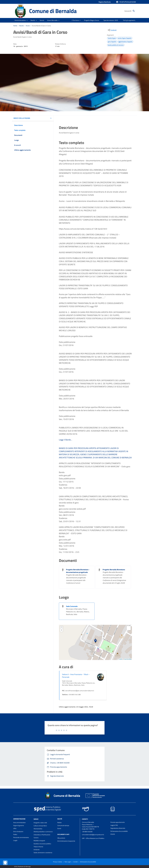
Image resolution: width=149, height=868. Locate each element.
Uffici (15, 828)
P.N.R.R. (113, 834)
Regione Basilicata (105, 2)
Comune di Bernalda (53, 11)
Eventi (59, 828)
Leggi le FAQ (114, 825)
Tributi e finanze (38, 847)
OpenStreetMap (128, 659)
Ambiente (37, 850)
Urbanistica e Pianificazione (42, 835)
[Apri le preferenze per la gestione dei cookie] (5, 863)
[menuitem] (75, 20)
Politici (15, 834)
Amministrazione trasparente (66, 841)
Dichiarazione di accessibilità (119, 831)
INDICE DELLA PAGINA (22, 118)
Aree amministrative (19, 823)
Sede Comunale (72, 606)
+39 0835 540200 (87, 832)
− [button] (62, 630)
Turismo (36, 838)
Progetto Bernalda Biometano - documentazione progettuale (78, 571)
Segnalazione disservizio (118, 828)
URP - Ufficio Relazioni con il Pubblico (93, 838)
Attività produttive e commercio (43, 832)
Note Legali (68, 862)
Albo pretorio (61, 838)
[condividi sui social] (112, 30)
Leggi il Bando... (66, 440)
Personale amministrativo (21, 837)
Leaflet (121, 659)
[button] (126, 2)
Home (15, 26)
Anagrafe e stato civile (40, 823)
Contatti (85, 819)
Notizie (59, 823)
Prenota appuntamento (118, 822)
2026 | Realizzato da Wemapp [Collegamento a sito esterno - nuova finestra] (22, 867)
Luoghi (15, 840)
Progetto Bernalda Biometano (114, 570)
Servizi (36, 819)
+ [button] (62, 627)
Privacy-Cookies (58, 862)
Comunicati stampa (63, 825)
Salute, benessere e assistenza (43, 853)
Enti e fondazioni (18, 832)
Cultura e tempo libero (40, 826)
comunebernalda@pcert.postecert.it (93, 835)
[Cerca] (134, 11)
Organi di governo (19, 825)
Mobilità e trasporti (39, 841)
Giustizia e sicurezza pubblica (42, 844)
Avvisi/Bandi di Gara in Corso (41, 26)
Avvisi (28, 26)
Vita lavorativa (38, 829)
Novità (21, 26)
